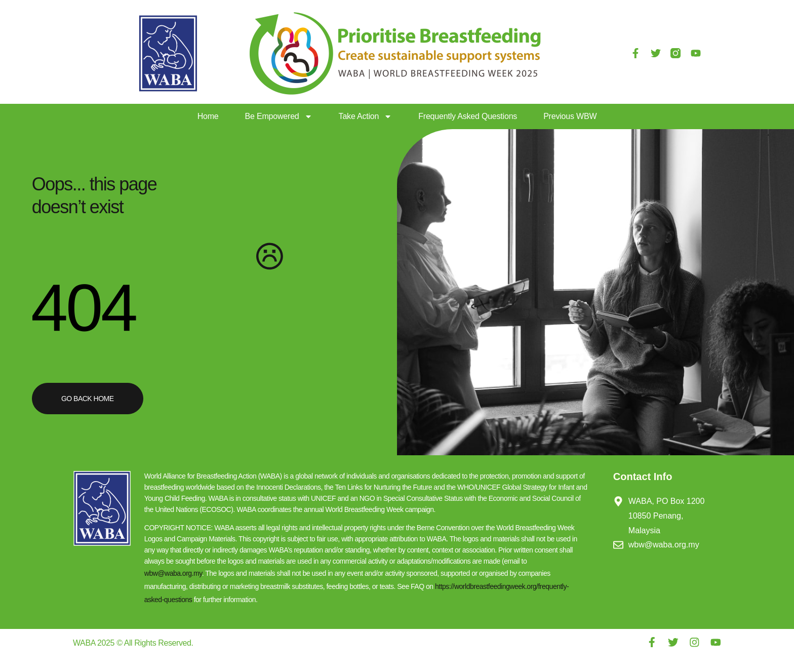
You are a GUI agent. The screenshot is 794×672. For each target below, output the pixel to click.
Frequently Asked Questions (468, 116)
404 (83, 307)
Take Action (366, 116)
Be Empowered (279, 116)
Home (208, 116)
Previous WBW (570, 116)
